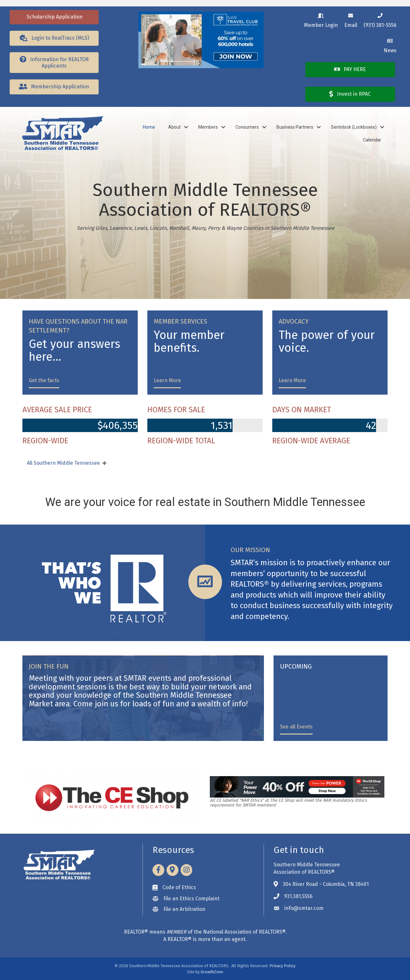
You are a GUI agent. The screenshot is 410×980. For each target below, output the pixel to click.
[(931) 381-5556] (380, 19)
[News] (390, 45)
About (174, 127)
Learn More (167, 380)
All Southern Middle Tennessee (63, 463)
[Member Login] (321, 19)
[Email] (351, 19)
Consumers (247, 127)
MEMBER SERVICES (180, 321)
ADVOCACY (294, 321)
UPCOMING (296, 666)
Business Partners (295, 127)
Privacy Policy (282, 966)
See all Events (296, 727)
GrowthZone (212, 972)
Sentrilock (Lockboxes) (354, 127)
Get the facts (44, 380)
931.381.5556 (298, 896)
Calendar (372, 140)
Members (208, 127)
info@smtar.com (304, 908)
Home (149, 127)
